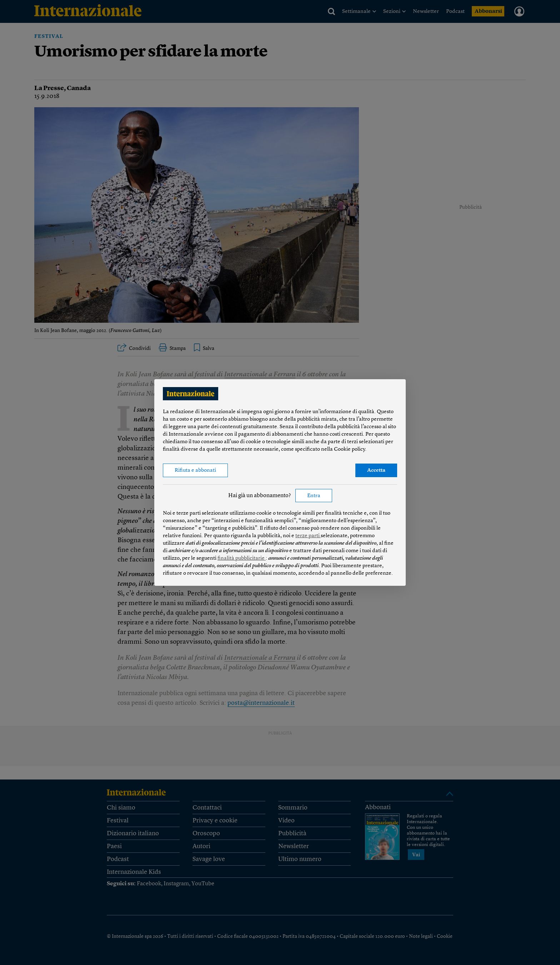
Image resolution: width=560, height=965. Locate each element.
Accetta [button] (376, 471)
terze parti (308, 536)
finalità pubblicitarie (242, 558)
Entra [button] (314, 496)
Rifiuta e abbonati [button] (195, 471)
